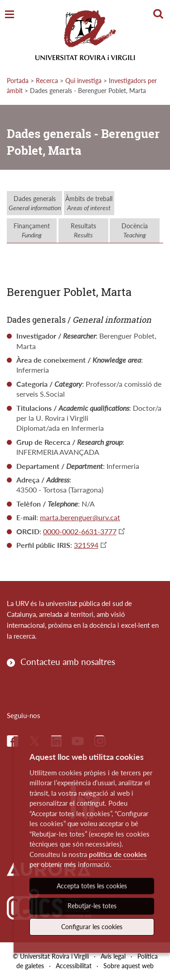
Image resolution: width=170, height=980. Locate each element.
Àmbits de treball (89, 203)
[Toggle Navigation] (10, 15)
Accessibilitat (74, 966)
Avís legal (113, 956)
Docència (135, 230)
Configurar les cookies (92, 927)
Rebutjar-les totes (92, 906)
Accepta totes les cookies (92, 886)
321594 (86, 545)
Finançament (32, 230)
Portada (18, 81)
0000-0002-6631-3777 (80, 531)
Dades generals (35, 203)
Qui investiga (83, 81)
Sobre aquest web (129, 966)
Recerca (47, 81)
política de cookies (118, 854)
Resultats (83, 230)
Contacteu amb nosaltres (68, 662)
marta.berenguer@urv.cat (80, 517)
